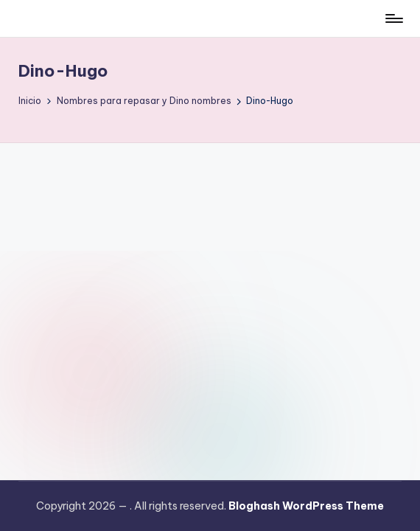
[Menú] (393, 18)
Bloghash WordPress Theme (306, 506)
